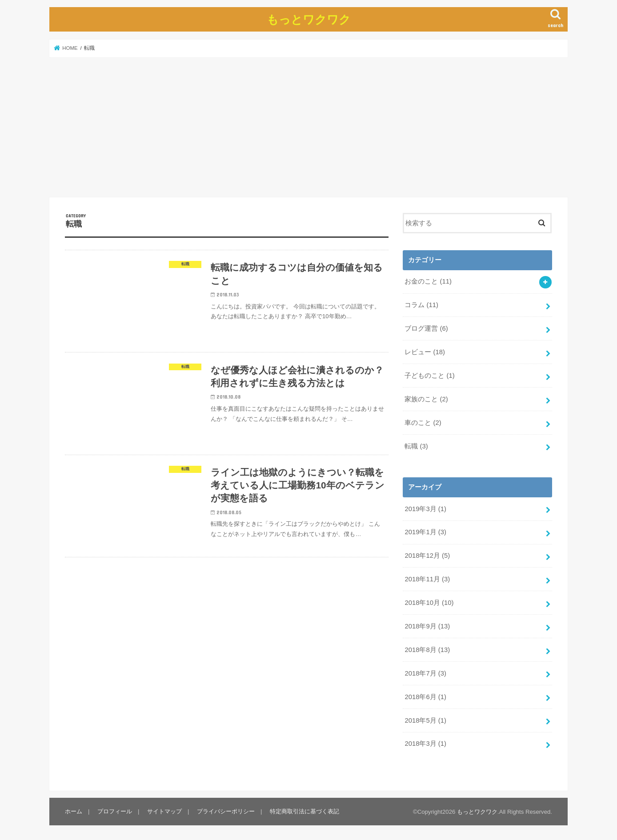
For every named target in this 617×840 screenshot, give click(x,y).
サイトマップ (164, 811)
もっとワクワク (309, 19)
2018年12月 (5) (427, 556)
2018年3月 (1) (425, 744)
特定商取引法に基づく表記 (304, 811)
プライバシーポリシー (226, 811)
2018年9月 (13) (427, 626)
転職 (416, 446)
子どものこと (429, 376)
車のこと (423, 423)
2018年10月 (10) (429, 603)
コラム (421, 305)
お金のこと (428, 281)
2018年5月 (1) (425, 720)
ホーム (74, 811)
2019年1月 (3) (425, 532)
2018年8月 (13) (427, 650)
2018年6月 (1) (425, 697)
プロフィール (115, 811)
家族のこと (426, 399)
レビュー (425, 352)
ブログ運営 (426, 328)
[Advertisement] (308, 127)
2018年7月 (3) (425, 673)
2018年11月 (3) (427, 579)
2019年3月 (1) (425, 509)
